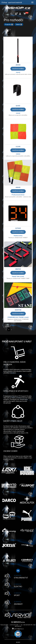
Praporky (9, 24)
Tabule (19, 24)
